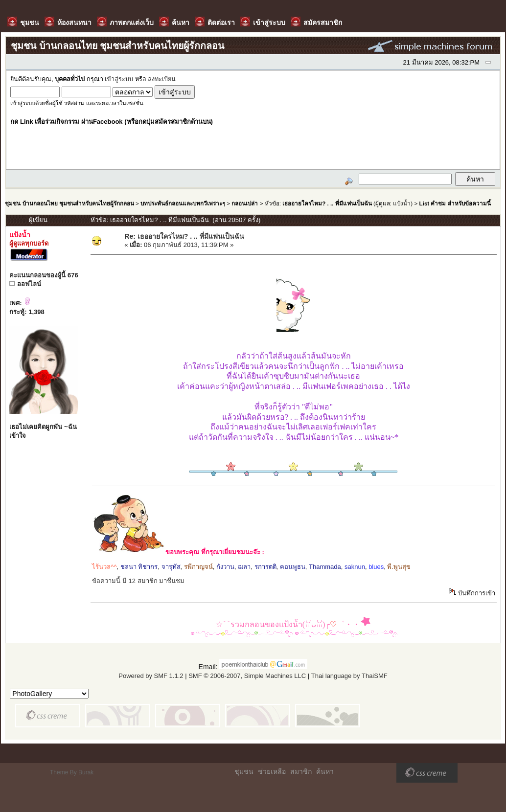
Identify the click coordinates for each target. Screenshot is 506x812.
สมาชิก (301, 771)
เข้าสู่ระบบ (119, 79)
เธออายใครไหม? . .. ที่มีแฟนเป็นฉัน (327, 203)
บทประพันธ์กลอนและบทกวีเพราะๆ (183, 203)
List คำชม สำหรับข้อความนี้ (455, 203)
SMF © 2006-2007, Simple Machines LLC (247, 676)
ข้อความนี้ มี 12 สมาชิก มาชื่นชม (138, 581)
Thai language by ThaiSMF (349, 676)
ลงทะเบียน (162, 79)
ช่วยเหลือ (272, 771)
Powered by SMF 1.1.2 (151, 676)
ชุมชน (244, 771)
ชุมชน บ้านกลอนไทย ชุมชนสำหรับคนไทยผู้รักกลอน (69, 203)
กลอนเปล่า (245, 203)
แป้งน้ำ (402, 203)
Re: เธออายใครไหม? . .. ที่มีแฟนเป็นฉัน (184, 236)
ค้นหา (325, 771)
